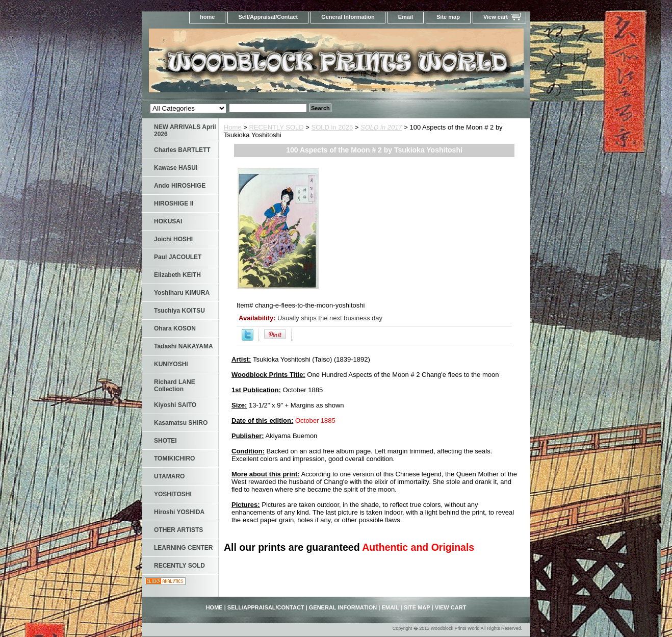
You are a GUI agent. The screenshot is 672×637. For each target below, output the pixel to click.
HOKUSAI (168, 221)
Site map (448, 17)
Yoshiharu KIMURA (182, 293)
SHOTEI (165, 441)
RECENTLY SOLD (277, 127)
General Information (348, 17)
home (207, 17)
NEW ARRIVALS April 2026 (185, 131)
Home (233, 127)
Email (406, 17)
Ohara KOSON (175, 328)
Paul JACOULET (178, 257)
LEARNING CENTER (183, 548)
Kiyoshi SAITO (175, 405)
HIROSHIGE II (174, 203)
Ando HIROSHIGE (180, 186)
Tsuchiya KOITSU (179, 311)
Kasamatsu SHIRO (181, 423)
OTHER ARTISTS (178, 530)
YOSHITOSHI (173, 494)
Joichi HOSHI (173, 239)
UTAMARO (169, 476)
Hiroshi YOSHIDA (179, 512)
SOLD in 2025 (332, 127)
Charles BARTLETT (182, 150)
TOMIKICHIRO (174, 458)
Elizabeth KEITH (177, 275)
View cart (496, 17)
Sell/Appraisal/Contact (268, 17)
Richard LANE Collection (175, 386)
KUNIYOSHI (171, 364)
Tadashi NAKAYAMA (184, 346)
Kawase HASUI (176, 168)
